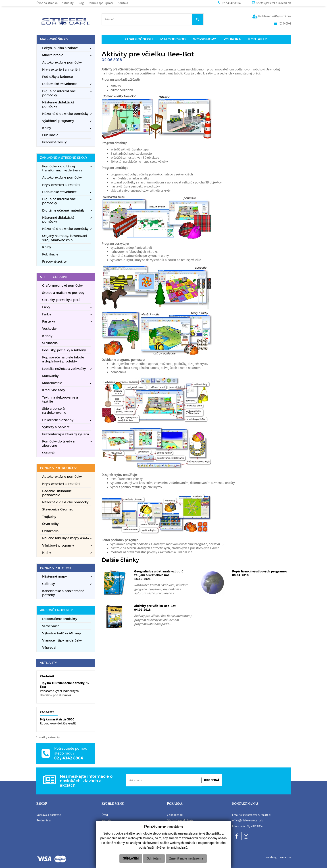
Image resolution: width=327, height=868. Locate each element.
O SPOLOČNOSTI (139, 39)
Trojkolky (49, 517)
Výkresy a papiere (56, 427)
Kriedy (47, 336)
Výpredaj (49, 648)
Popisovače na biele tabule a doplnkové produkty (63, 359)
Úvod (105, 815)
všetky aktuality (49, 737)
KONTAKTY (258, 39)
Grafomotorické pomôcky (62, 286)
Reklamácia (44, 821)
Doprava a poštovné (49, 815)
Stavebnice (51, 626)
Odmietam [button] (154, 858)
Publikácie (50, 135)
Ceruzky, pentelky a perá (61, 300)
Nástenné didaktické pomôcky (58, 104)
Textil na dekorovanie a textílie (60, 400)
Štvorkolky (50, 524)
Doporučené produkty (60, 619)
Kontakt (123, 3)
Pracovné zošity (54, 142)
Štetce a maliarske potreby (63, 293)
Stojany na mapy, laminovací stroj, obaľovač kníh (65, 238)
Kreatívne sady (54, 390)
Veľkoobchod (175, 815)
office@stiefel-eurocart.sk (247, 821)
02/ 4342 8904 (255, 826)
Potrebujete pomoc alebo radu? (71, 751)
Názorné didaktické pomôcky (65, 502)
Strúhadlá (50, 343)
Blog (81, 3)
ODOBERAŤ (212, 780)
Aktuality (68, 3)
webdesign (272, 857)
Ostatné (48, 453)
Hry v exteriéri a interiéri (61, 70)
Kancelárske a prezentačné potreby (63, 593)
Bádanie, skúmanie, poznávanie (57, 493)
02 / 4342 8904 (232, 3)
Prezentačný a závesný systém (66, 434)
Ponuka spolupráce (101, 3)
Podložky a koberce (57, 77)
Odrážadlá (50, 531)
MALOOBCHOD (173, 39)
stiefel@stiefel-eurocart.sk (274, 3)
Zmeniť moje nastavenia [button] (186, 858)
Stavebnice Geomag (58, 509)
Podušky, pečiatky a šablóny (64, 350)
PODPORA (232, 39)
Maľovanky (50, 376)
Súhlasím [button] (131, 858)
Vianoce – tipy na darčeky (62, 641)
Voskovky (49, 329)
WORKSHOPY (205, 39)
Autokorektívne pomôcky (62, 63)
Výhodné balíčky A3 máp (62, 633)
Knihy (47, 247)
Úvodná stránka (47, 3)
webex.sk (285, 857)
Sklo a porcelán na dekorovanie (54, 411)
